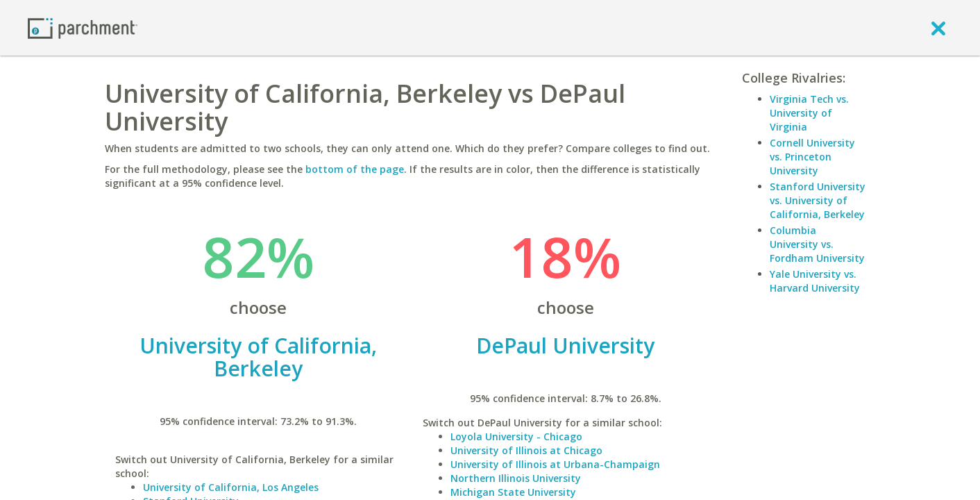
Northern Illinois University (516, 478)
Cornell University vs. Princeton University (812, 157)
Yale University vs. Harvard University (815, 281)
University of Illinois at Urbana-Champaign (555, 464)
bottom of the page (355, 169)
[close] (938, 28)
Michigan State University (513, 492)
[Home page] (83, 27)
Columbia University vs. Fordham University (817, 244)
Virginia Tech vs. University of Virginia (809, 113)
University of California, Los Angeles (231, 487)
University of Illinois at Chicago (526, 450)
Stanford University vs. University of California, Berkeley (818, 200)
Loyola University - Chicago (516, 436)
